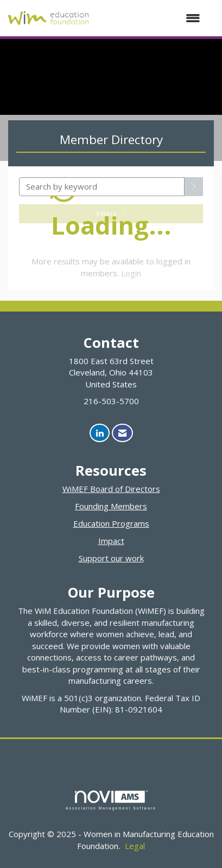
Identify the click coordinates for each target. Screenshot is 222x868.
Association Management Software (111, 800)
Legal (135, 846)
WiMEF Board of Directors (111, 489)
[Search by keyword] (102, 187)
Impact (111, 541)
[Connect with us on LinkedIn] (100, 433)
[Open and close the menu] (150, 18)
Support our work (111, 558)
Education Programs (111, 523)
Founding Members (111, 506)
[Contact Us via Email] (122, 433)
